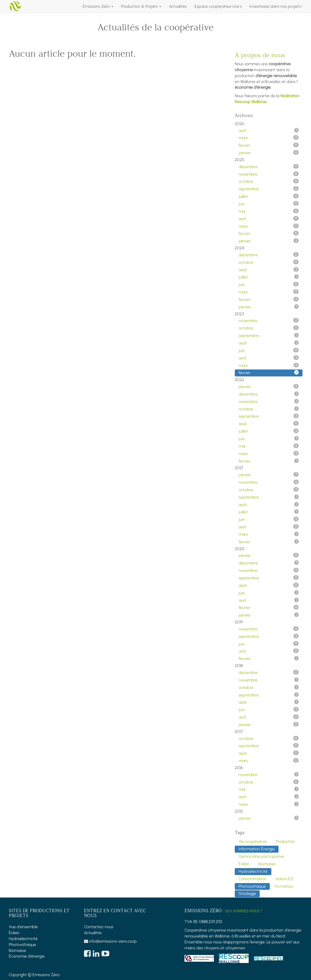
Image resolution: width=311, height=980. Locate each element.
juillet (269, 196)
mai (269, 211)
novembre (269, 174)
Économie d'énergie (27, 956)
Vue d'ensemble (23, 927)
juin (269, 204)
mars (269, 138)
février (269, 145)
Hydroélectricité (23, 939)
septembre (269, 189)
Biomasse (17, 950)
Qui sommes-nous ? (244, 911)
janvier (269, 153)
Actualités (93, 933)
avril (269, 130)
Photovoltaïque (22, 945)
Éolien (14, 933)
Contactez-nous (99, 927)
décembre (269, 167)
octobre (269, 181)
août (269, 270)
